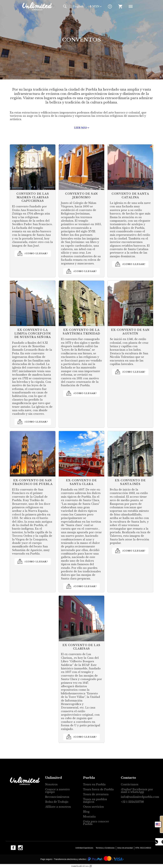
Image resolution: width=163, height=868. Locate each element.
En (78, 6)
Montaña (89, 817)
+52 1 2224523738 (132, 802)
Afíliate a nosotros (58, 807)
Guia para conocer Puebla (96, 823)
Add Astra (85, 866)
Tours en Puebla (94, 784)
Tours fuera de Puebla (98, 789)
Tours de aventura (96, 794)
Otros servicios (93, 807)
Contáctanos (130, 784)
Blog (86, 812)
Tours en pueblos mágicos (95, 800)
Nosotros (51, 784)
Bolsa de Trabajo (57, 802)
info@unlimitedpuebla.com (138, 797)
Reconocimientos (57, 797)
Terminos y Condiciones (105, 848)
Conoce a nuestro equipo (57, 791)
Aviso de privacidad (125, 848)
